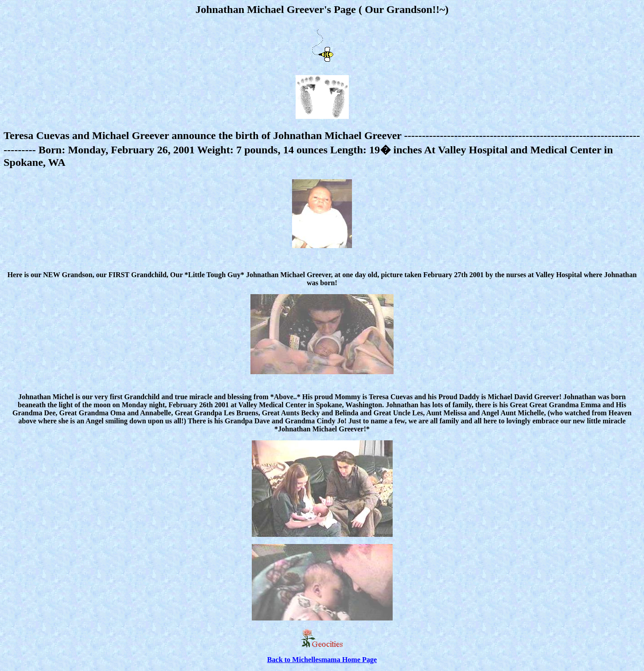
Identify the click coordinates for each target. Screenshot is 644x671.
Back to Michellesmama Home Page (322, 660)
